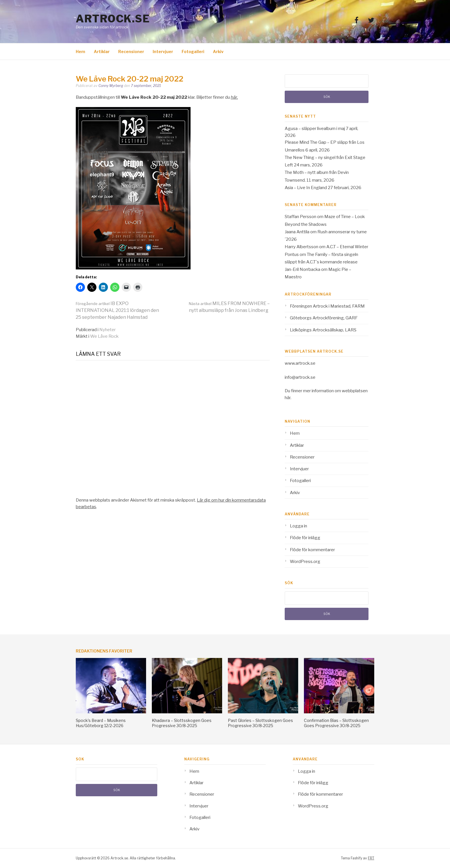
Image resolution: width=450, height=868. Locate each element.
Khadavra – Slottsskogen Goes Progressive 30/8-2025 (182, 723)
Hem (81, 52)
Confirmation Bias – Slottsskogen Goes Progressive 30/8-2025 (336, 723)
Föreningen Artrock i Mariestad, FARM (327, 306)
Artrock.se (113, 19)
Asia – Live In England (306, 188)
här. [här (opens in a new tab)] (234, 97)
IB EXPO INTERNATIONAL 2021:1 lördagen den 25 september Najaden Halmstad (117, 310)
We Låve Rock (104, 336)
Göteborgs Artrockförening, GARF (324, 318)
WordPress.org (305, 562)
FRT (371, 858)
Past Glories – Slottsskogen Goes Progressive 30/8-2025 (260, 723)
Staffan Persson (300, 217)
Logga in (298, 526)
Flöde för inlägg (305, 538)
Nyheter (107, 330)
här (288, 398)
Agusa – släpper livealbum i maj (315, 129)
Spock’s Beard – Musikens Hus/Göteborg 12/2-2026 (101, 723)
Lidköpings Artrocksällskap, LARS (323, 330)
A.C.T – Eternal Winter (347, 247)
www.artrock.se (300, 363)
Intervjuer (163, 52)
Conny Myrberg (111, 86)
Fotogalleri (193, 52)
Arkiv (218, 52)
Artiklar (102, 52)
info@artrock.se (300, 377)
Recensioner (131, 52)
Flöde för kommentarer (312, 550)
